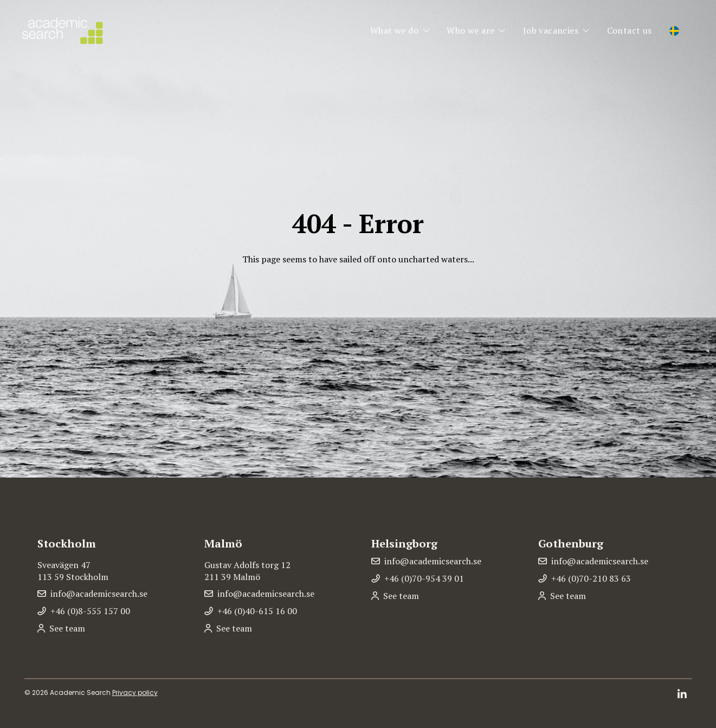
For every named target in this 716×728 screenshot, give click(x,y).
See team (67, 628)
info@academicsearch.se (99, 594)
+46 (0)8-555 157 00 (90, 611)
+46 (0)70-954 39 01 (424, 578)
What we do (394, 30)
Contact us (630, 30)
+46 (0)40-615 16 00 (257, 611)
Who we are (470, 30)
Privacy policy (135, 692)
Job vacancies (551, 30)
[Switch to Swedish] (674, 31)
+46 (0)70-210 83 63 (591, 578)
